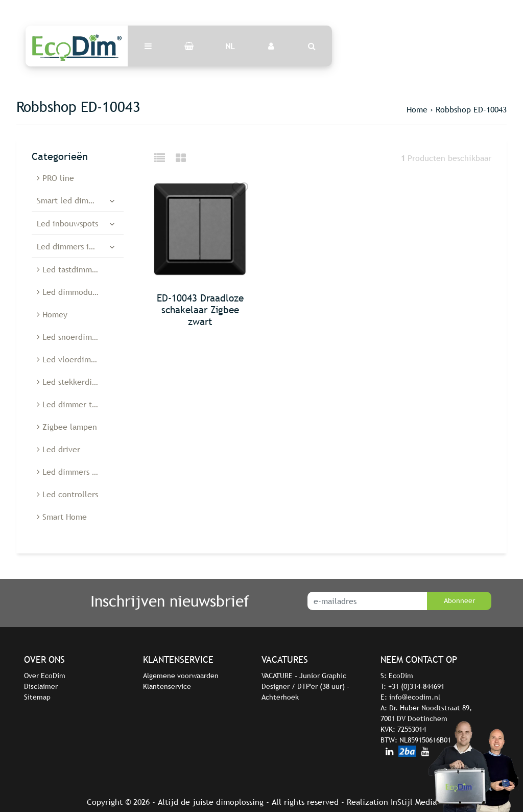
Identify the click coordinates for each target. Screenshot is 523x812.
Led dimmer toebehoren (80, 404)
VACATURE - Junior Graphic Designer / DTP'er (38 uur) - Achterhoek (305, 686)
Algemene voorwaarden (181, 676)
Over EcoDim (45, 676)
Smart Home (62, 517)
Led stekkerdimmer (75, 382)
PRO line (55, 178)
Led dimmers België (76, 472)
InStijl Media (414, 802)
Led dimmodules (70, 292)
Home (417, 109)
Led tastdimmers (70, 269)
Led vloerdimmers (73, 359)
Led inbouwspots (67, 223)
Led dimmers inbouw (75, 246)
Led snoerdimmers (73, 337)
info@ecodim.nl (415, 697)
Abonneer (459, 600)
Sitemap (37, 697)
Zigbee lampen (67, 427)
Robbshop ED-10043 (471, 109)
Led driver (58, 449)
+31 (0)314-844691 (416, 686)
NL (230, 46)
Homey (52, 314)
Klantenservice (167, 686)
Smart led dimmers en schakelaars (80, 200)
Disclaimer (41, 686)
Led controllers (67, 494)
